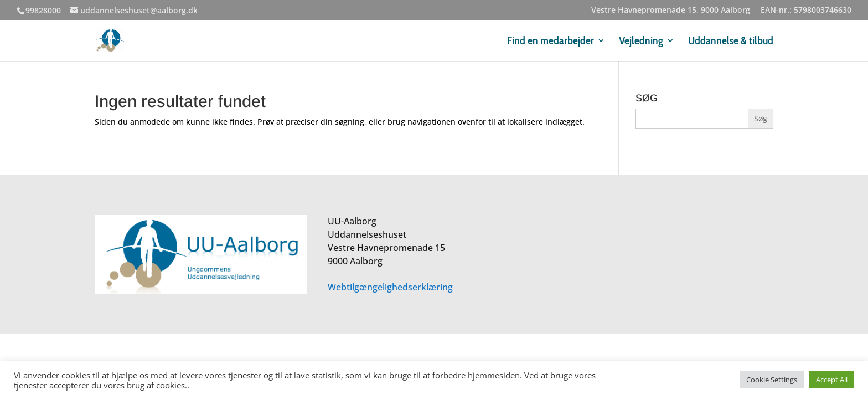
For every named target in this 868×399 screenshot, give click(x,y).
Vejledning (641, 42)
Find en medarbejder (551, 42)
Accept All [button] (832, 380)
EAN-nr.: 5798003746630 (806, 11)
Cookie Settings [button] (772, 380)
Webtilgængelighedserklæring (390, 287)
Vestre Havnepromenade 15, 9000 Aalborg (671, 11)
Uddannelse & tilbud (731, 42)
